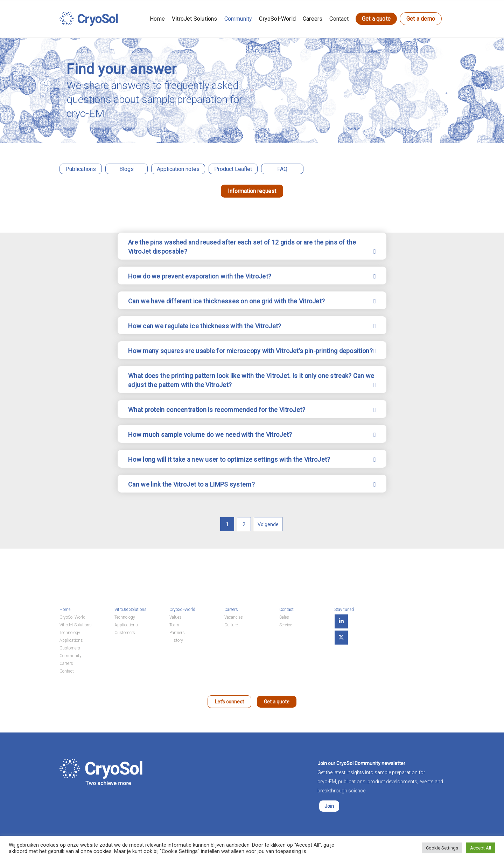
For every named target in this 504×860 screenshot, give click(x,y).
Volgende (268, 524)
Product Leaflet (233, 169)
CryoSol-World (277, 19)
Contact (339, 19)
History (176, 640)
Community (238, 19)
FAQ (282, 169)
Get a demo (421, 19)
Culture (231, 625)
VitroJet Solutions (195, 19)
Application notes (178, 169)
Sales (284, 617)
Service (286, 625)
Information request (252, 191)
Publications (81, 169)
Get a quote (376, 19)
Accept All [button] (481, 848)
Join (329, 806)
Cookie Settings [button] (442, 848)
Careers (313, 19)
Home (157, 19)
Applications (71, 640)
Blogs (127, 169)
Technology (70, 633)
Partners (177, 633)
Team (174, 625)
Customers (70, 648)
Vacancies (234, 617)
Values (176, 617)
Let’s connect (229, 702)
